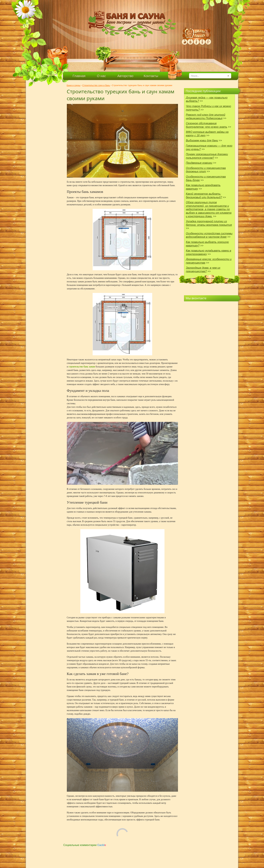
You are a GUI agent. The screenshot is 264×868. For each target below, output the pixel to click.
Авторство (125, 76)
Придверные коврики (199, 163)
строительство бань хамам (82, 367)
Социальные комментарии (85, 845)
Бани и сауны (73, 85)
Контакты (151, 76)
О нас (101, 76)
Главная (79, 76)
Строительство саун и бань (96, 85)
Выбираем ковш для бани (202, 140)
